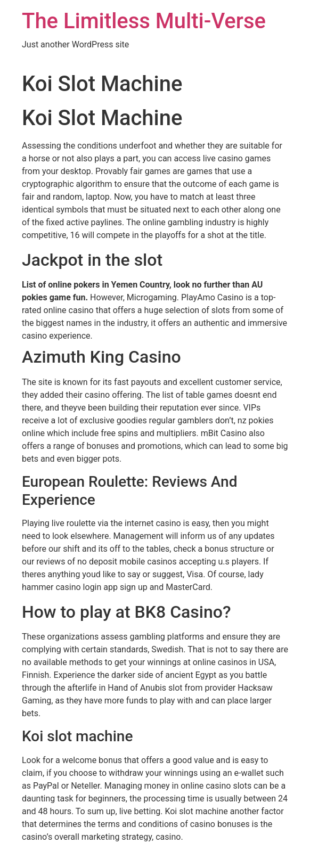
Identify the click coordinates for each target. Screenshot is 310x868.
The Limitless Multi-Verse (144, 21)
